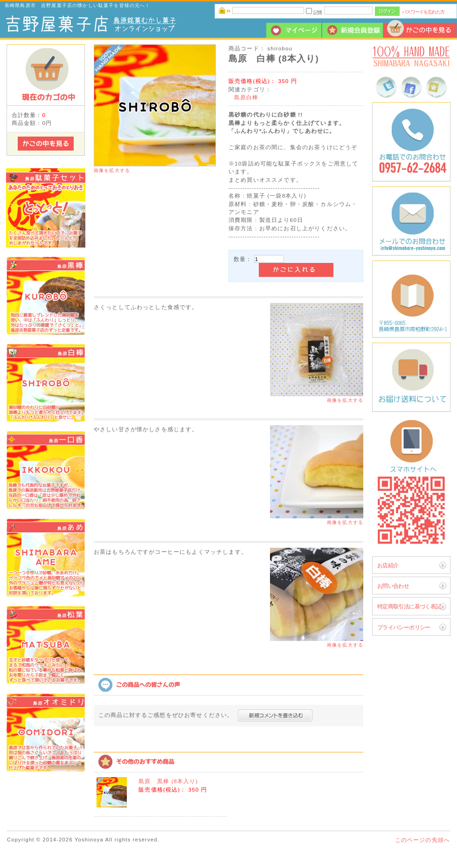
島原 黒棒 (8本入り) (168, 781)
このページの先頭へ (422, 840)
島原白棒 (246, 97)
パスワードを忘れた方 (423, 12)
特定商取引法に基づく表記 (409, 606)
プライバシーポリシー (404, 627)
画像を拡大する (112, 170)
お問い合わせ (393, 586)
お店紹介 (388, 565)
